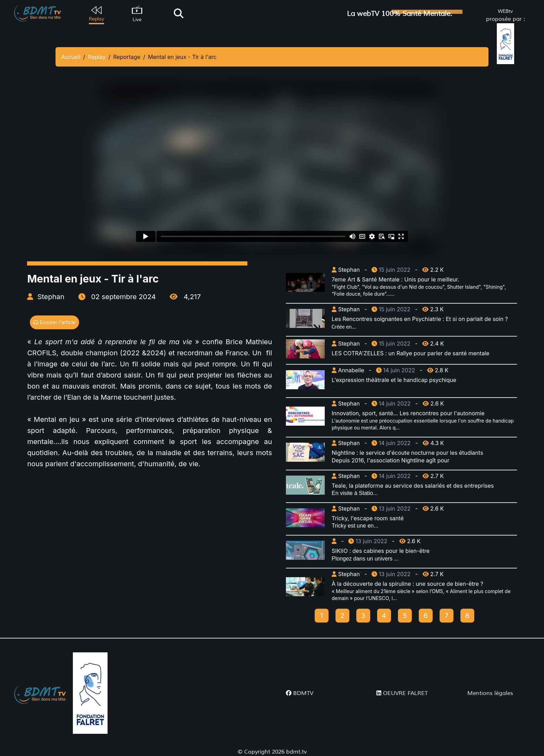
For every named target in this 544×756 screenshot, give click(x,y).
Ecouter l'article (54, 322)
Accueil (71, 57)
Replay (97, 57)
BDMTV (300, 693)
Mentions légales (490, 693)
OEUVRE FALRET (402, 693)
